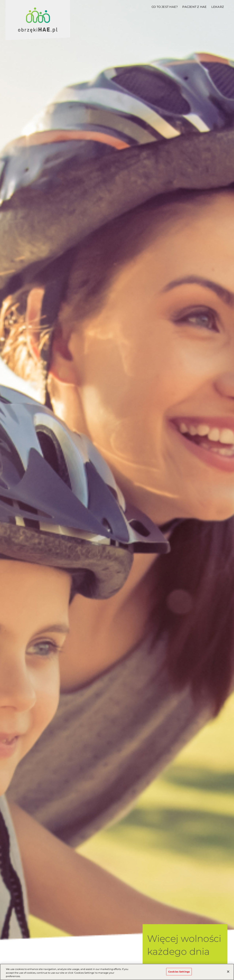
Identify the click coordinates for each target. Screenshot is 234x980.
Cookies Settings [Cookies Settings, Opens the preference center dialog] (179, 972)
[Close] (228, 972)
